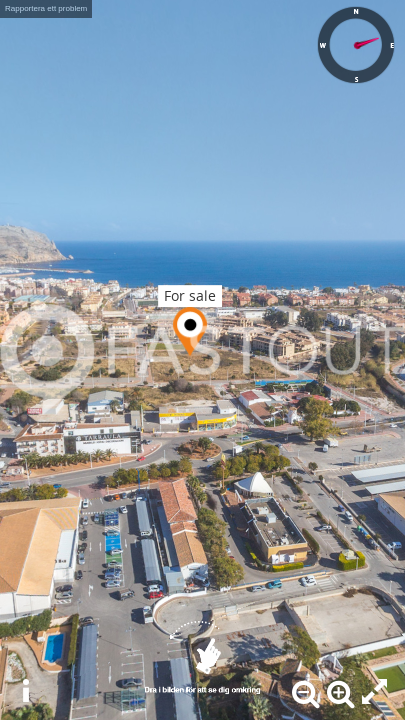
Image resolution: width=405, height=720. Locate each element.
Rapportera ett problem (46, 8)
